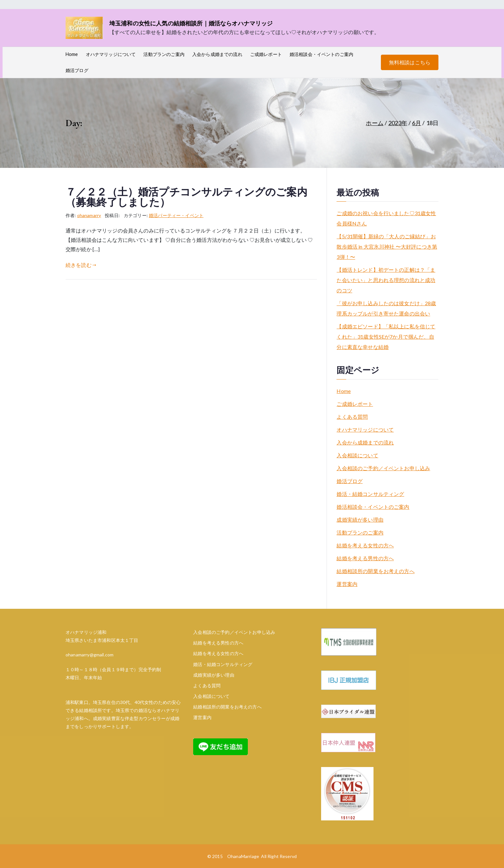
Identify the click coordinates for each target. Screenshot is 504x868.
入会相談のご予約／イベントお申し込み (383, 468)
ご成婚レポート (266, 54)
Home (72, 54)
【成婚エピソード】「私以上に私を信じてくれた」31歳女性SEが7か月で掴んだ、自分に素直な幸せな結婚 (386, 337)
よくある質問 (352, 417)
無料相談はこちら (410, 62)
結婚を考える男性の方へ (365, 558)
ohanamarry (89, 215)
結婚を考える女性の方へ (365, 545)
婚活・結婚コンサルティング (370, 494)
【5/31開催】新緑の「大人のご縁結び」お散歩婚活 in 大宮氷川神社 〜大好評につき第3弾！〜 (387, 247)
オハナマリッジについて (111, 54)
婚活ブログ (77, 70)
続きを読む (81, 265)
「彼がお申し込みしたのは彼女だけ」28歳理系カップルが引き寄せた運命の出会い (386, 308)
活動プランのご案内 (164, 54)
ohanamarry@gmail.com (90, 655)
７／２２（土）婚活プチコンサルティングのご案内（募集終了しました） (186, 197)
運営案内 (347, 584)
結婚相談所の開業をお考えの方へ (375, 571)
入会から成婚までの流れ (217, 54)
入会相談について (357, 455)
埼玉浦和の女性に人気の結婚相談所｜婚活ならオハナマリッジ (191, 23)
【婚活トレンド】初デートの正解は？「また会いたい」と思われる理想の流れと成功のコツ (386, 280)
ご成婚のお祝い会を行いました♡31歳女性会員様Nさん (386, 218)
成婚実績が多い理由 (360, 520)
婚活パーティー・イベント (176, 215)
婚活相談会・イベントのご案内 (321, 54)
